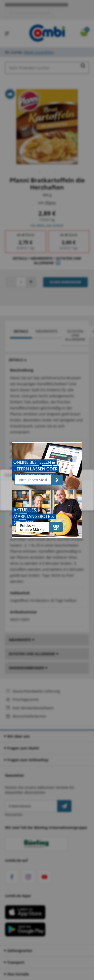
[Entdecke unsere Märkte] (56, 527)
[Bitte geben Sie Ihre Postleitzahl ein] (33, 480)
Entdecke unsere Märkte (32, 527)
